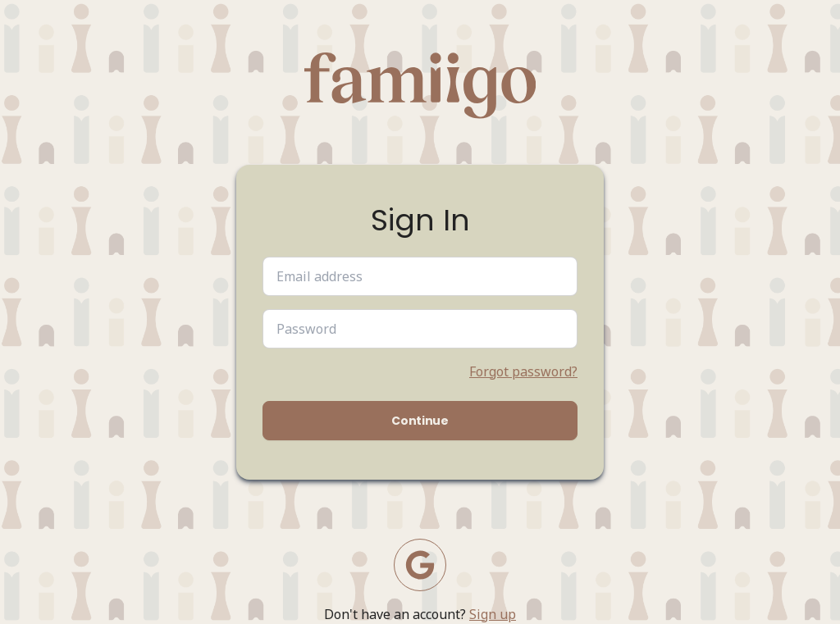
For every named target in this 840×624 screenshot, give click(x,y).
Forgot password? (523, 371)
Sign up (493, 614)
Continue (420, 421)
